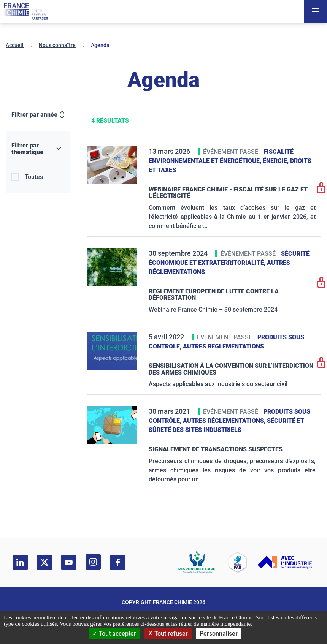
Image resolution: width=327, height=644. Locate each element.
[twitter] (44, 562)
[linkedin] (20, 562)
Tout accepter (114, 634)
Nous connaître (57, 45)
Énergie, (276, 161)
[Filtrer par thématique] (38, 149)
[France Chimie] (26, 11)
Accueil (15, 45)
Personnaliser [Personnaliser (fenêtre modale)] (219, 634)
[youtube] (69, 562)
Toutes (34, 177)
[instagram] (93, 562)
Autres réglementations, (225, 421)
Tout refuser (168, 634)
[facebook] (117, 562)
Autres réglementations (223, 346)
